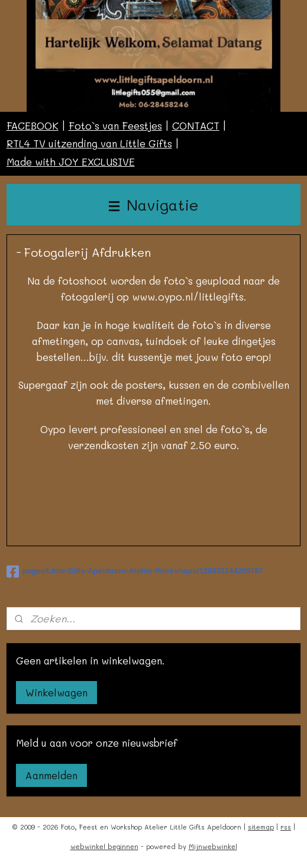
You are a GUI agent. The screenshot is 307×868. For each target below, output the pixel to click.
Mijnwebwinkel (213, 846)
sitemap (261, 827)
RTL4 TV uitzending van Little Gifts (89, 143)
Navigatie (154, 204)
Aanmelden (51, 775)
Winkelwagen (56, 692)
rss (286, 827)
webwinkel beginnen (104, 846)
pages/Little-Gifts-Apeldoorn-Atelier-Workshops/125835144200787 (135, 572)
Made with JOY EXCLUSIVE (71, 162)
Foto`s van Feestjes (115, 125)
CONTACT (196, 125)
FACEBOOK (33, 125)
